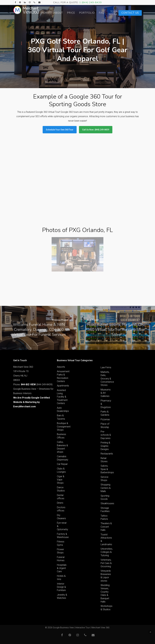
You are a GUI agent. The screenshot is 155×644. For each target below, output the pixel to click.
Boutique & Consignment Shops (63, 427)
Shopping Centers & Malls (106, 488)
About (66, 13)
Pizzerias (105, 419)
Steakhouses (106, 503)
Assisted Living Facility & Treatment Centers (62, 397)
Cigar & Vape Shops (61, 480)
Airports (61, 367)
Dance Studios (61, 489)
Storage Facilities (105, 510)
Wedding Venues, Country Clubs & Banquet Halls (105, 593)
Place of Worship (105, 425)
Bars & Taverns (61, 417)
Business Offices (61, 436)
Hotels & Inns (61, 578)
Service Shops (104, 479)
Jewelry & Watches (62, 596)
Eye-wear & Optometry (62, 526)
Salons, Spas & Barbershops (106, 469)
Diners (60, 503)
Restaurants (106, 454)
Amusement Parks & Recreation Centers (63, 376)
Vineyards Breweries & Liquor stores (106, 576)
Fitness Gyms (61, 543)
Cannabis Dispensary (63, 458)
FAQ (109, 13)
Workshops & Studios (106, 608)
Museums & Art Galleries (106, 393)
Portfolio (95, 13)
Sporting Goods (105, 497)
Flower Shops (60, 551)
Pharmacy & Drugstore (106, 404)
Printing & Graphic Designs (105, 446)
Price (79, 13)
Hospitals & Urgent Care (62, 568)
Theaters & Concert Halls (106, 527)
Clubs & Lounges (61, 470)
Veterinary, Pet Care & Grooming (106, 563)
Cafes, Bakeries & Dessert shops (62, 447)
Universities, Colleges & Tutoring (106, 552)
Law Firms (106, 367)
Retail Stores (104, 460)
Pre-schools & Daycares (106, 435)
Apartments (63, 386)
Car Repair (62, 464)
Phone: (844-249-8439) (33, 384)
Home (53, 13)
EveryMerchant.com (24, 407)
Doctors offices (61, 509)
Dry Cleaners (61, 517)
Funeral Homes (61, 559)
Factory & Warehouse (63, 536)
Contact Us (130, 13)
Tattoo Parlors (104, 517)
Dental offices (61, 497)
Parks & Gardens (105, 413)
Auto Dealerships (63, 409)
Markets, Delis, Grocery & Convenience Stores (106, 379)
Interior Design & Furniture (61, 587)
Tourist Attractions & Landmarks (106, 539)
